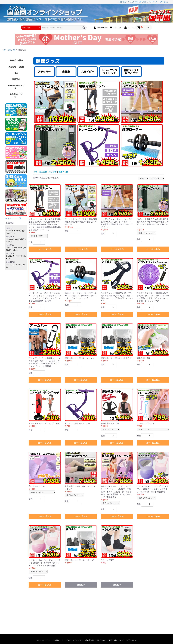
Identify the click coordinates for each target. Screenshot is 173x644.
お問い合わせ (132, 640)
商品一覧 (12, 50)
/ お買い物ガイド (123, 2)
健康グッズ (63, 172)
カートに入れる (45, 249)
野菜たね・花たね (16, 67)
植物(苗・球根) (16, 60)
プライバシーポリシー (74, 640)
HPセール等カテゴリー (16, 87)
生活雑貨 (53, 172)
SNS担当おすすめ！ (16, 95)
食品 (16, 73)
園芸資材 (16, 79)
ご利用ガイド (58, 640)
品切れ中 (81, 585)
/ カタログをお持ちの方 (138, 2)
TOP (4, 50)
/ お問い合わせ (163, 2)
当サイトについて (43, 640)
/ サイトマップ (152, 2)
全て (35, 172)
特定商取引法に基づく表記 (96, 640)
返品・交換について (116, 640)
